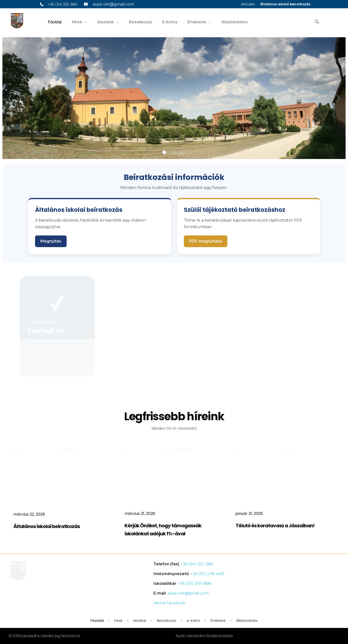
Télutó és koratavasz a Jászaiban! (275, 529)
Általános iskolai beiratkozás (285, 4)
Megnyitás (51, 241)
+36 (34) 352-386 (58, 4)
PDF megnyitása (206, 241)
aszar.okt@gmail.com (109, 4)
